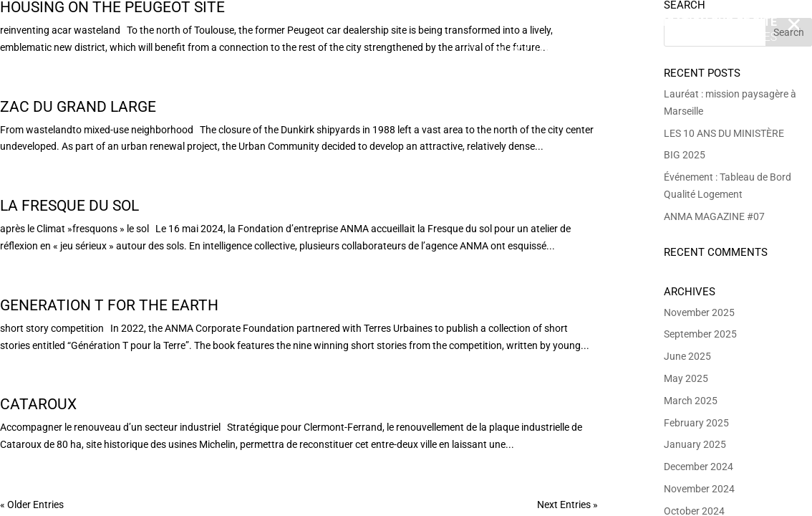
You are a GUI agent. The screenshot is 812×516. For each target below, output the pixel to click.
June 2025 (687, 356)
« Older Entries (32, 505)
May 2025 (686, 378)
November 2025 (699, 312)
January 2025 (695, 444)
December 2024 (699, 467)
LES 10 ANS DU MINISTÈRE (724, 133)
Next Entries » (567, 505)
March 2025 (691, 401)
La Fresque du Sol (69, 206)
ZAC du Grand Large (78, 107)
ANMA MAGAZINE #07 (714, 216)
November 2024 (699, 489)
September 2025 (700, 334)
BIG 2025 (685, 155)
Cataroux (38, 404)
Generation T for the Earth (109, 305)
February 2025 (696, 423)
